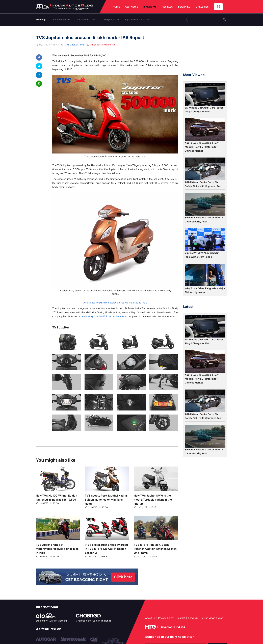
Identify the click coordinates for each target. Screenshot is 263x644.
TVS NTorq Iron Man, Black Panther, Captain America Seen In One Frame (155, 549)
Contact (181, 618)
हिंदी (218, 7)
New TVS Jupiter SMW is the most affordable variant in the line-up (153, 500)
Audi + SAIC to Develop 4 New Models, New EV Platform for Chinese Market (202, 147)
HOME (116, 7)
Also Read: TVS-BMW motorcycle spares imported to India (115, 303)
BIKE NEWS (150, 7)
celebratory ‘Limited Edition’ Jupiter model (104, 316)
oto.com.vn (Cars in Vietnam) (52, 621)
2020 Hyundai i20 (110, 19)
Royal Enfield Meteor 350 (138, 19)
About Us (150, 618)
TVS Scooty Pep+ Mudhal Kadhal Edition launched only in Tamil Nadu (106, 500)
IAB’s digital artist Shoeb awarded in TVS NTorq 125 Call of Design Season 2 (106, 549)
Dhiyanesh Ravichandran (101, 45)
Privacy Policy (166, 618)
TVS (82, 45)
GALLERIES (202, 7)
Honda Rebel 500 (62, 19)
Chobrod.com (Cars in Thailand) (93, 621)
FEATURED (184, 7)
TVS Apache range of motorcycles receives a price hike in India (57, 549)
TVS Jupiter (71, 45)
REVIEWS (167, 7)
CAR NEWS (132, 7)
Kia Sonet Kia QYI (86, 19)
